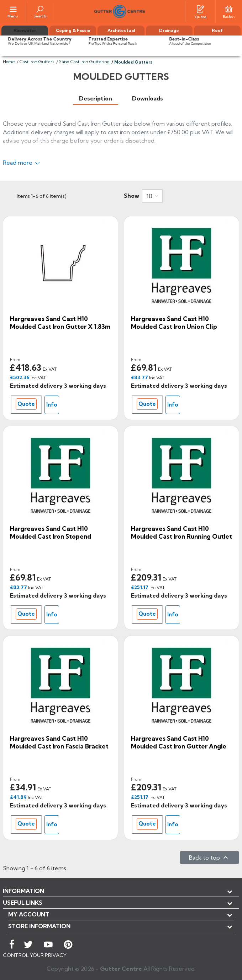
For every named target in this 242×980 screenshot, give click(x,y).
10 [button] (149, 196)
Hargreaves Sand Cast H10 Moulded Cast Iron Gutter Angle (179, 742)
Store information (39, 926)
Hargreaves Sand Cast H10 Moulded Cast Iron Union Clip (174, 323)
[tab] (96, 99)
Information (23, 891)
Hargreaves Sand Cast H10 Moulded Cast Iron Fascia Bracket (59, 742)
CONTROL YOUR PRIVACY (35, 955)
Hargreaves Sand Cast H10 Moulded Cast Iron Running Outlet (181, 532)
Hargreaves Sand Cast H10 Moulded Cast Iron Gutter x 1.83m (60, 323)
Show (131, 196)
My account (29, 914)
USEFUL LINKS (23, 903)
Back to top (209, 857)
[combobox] (152, 196)
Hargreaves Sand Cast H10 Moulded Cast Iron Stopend (51, 532)
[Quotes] (200, 9)
